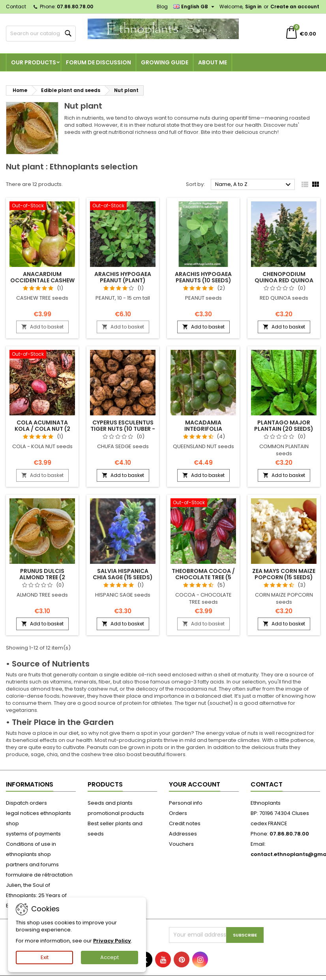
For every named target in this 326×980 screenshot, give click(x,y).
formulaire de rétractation (39, 875)
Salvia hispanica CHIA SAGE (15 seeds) (123, 574)
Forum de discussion (98, 62)
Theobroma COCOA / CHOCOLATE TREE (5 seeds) (203, 577)
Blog (162, 7)
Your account (195, 784)
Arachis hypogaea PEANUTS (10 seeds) (203, 277)
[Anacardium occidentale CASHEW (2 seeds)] (42, 207)
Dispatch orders (26, 803)
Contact (16, 7)
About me (213, 62)
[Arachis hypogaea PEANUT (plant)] (123, 207)
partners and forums (32, 865)
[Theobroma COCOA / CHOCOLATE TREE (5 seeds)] (203, 503)
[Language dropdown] (195, 7)
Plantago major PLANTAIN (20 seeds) (284, 426)
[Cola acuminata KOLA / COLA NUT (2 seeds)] (42, 355)
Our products (34, 62)
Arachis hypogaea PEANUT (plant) (123, 277)
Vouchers (181, 844)
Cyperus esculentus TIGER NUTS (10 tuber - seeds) (123, 429)
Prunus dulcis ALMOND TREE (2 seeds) (42, 577)
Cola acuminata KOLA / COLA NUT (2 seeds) (42, 429)
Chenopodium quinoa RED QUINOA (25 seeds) (284, 280)
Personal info (186, 803)
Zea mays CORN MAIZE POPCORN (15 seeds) (284, 574)
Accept (110, 957)
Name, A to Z (254, 185)
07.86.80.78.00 (75, 7)
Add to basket (42, 327)
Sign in (253, 7)
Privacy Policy (112, 941)
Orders (178, 813)
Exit (45, 957)
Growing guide (165, 62)
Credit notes (185, 823)
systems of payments (33, 834)
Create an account (295, 7)
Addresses (183, 834)
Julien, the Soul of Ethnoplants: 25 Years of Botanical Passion (36, 895)
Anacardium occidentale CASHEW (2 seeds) (42, 280)
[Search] (41, 34)
